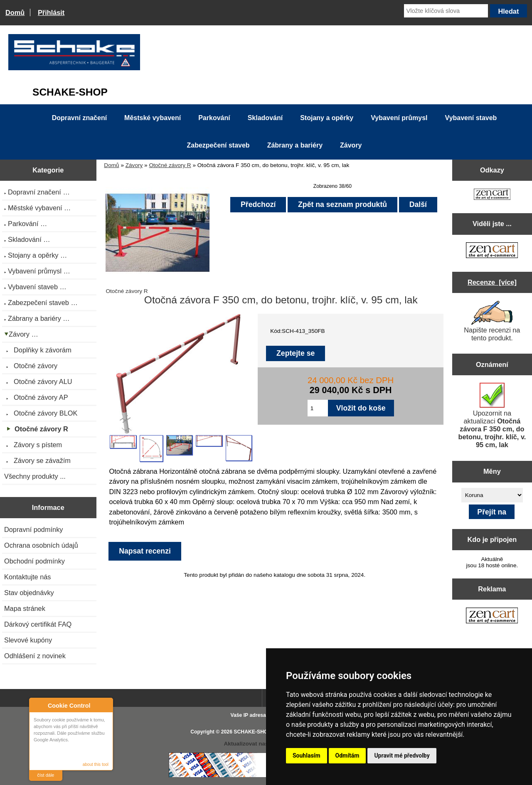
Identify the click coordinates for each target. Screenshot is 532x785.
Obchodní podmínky (34, 561)
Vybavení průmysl (399, 118)
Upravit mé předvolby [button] (402, 755)
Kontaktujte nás (27, 577)
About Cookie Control (38, 705)
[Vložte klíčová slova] (446, 11)
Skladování (265, 118)
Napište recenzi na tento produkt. (492, 321)
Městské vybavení (153, 118)
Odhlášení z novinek (35, 656)
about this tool (96, 764)
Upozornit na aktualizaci (492, 416)
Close (105, 705)
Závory (134, 165)
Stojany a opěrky (327, 118)
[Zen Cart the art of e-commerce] (492, 195)
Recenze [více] (492, 282)
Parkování (214, 118)
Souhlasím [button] (307, 755)
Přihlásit (51, 12)
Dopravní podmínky (33, 529)
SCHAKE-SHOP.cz (255, 732)
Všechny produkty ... (35, 476)
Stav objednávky (29, 593)
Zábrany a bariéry (295, 145)
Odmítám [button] (347, 755)
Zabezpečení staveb (218, 145)
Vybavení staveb (471, 118)
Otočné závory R (170, 165)
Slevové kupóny (28, 640)
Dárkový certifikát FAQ (38, 624)
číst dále (46, 775)
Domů (15, 12)
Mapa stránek (25, 608)
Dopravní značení (79, 118)
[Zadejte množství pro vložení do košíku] (318, 408)
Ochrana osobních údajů (41, 545)
